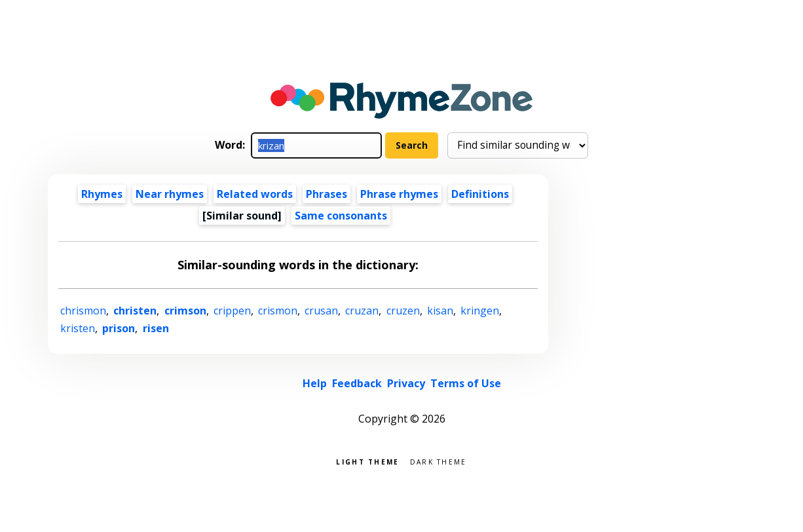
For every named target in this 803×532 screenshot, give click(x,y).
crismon (278, 311)
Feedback (357, 383)
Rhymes (102, 194)
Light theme (367, 461)
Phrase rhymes (399, 194)
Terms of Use (466, 383)
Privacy (406, 383)
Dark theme (439, 461)
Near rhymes (170, 194)
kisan (440, 311)
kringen (480, 311)
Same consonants (341, 216)
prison (119, 328)
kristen (78, 328)
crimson (185, 311)
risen (156, 328)
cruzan (362, 311)
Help (315, 383)
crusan (321, 311)
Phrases (327, 194)
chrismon (83, 311)
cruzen (403, 311)
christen (135, 311)
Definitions (480, 194)
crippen (232, 311)
